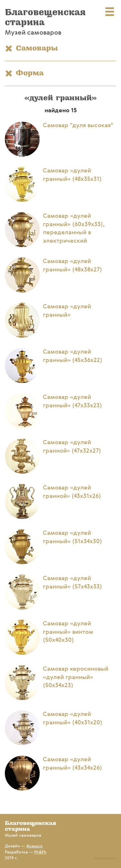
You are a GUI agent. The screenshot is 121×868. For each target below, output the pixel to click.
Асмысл (35, 846)
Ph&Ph (40, 852)
